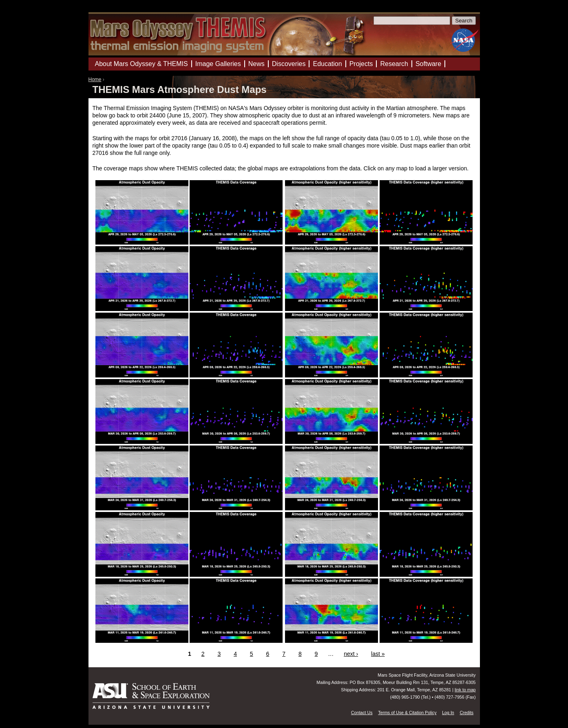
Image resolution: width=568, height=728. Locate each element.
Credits (466, 713)
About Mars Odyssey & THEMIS (141, 64)
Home (95, 79)
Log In (448, 713)
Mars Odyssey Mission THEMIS (113, 10)
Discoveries (289, 64)
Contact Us (362, 713)
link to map (465, 690)
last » (378, 654)
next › (351, 654)
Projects (361, 64)
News (256, 64)
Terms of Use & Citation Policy (407, 713)
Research (394, 64)
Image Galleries (218, 64)
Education (327, 64)
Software (428, 64)
